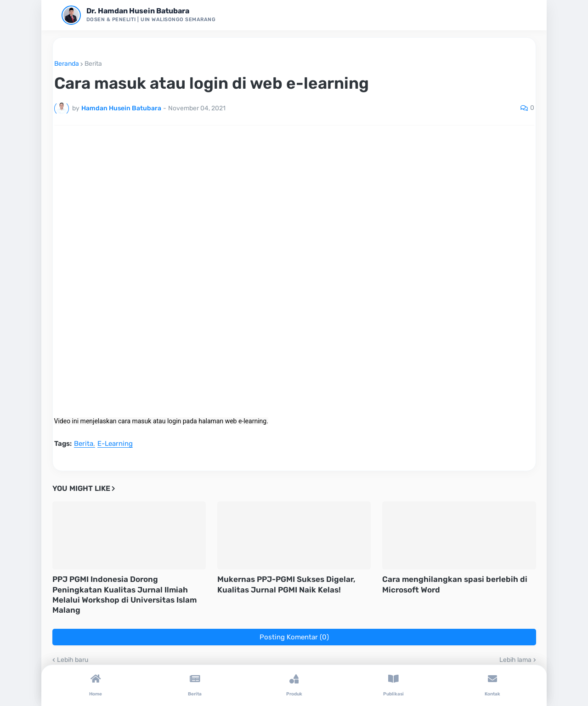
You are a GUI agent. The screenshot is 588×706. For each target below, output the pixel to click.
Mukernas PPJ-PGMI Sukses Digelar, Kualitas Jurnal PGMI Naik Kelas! (286, 584)
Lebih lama (515, 660)
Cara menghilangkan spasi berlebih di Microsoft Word (455, 584)
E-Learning (115, 444)
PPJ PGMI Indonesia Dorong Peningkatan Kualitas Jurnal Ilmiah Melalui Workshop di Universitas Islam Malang (124, 594)
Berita (93, 64)
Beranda (67, 64)
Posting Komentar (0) (294, 637)
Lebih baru (73, 660)
